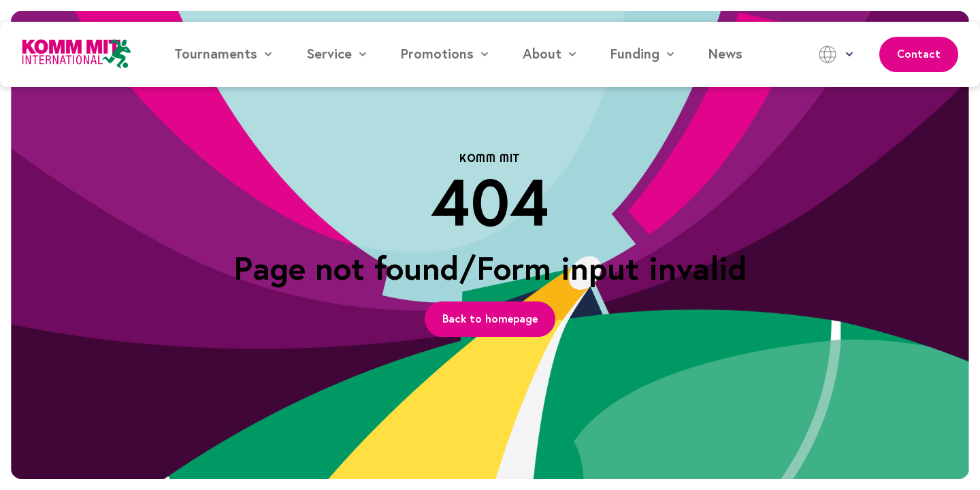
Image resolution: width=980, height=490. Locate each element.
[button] (224, 54)
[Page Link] (490, 319)
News (725, 54)
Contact (919, 54)
